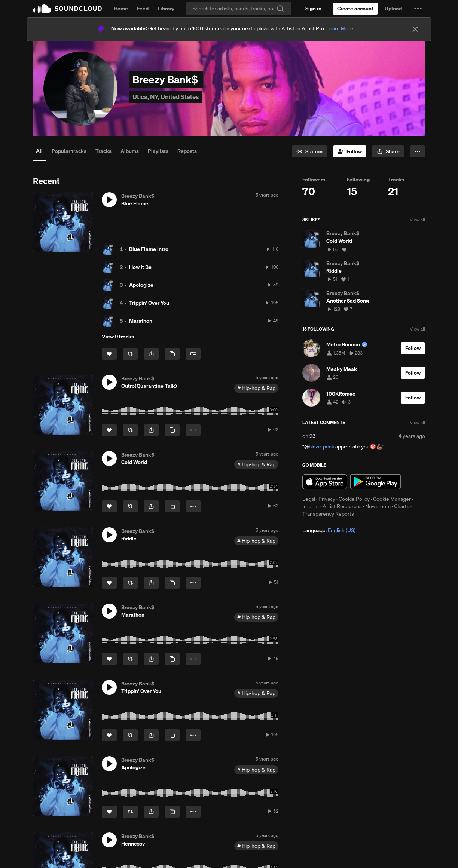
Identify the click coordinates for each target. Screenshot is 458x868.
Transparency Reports (328, 514)
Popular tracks (69, 151)
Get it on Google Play (375, 482)
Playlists (158, 151)
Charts (402, 506)
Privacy (327, 499)
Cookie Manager (392, 499)
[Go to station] (309, 151)
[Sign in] (313, 9)
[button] (418, 9)
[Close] (415, 29)
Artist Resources (342, 506)
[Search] (239, 9)
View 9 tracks (118, 337)
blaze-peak (321, 447)
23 (312, 436)
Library (166, 9)
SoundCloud (67, 9)
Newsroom (378, 506)
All (39, 151)
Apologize (141, 285)
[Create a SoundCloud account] (355, 9)
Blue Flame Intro (149, 249)
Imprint (311, 506)
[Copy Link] (172, 354)
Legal (309, 499)
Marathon (141, 321)
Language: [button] (329, 530)
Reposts (187, 151)
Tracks (103, 151)
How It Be (140, 267)
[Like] (109, 354)
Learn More (340, 28)
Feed (143, 9)
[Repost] (130, 354)
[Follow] (350, 151)
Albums (130, 151)
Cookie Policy (354, 499)
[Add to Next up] (193, 354)
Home (121, 9)
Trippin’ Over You (149, 303)
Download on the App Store (325, 482)
